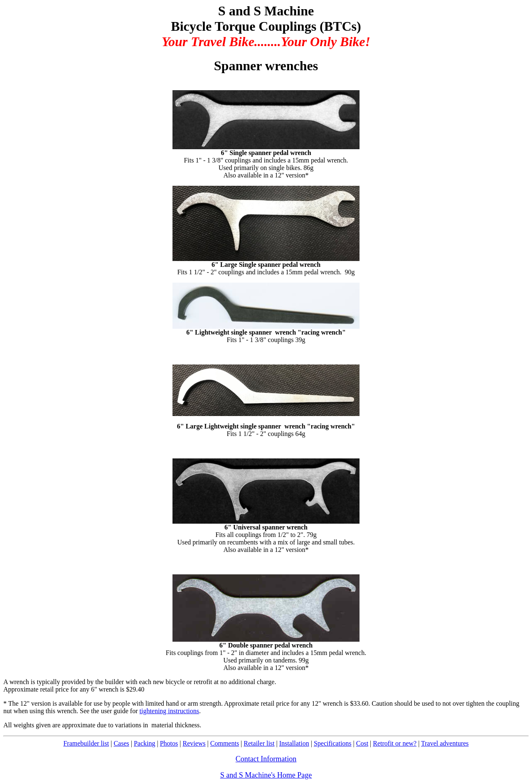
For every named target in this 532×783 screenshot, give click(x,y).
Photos (169, 743)
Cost (362, 743)
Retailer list (259, 743)
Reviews (194, 743)
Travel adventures (445, 743)
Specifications (333, 743)
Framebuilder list (86, 743)
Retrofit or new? (395, 743)
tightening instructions (169, 711)
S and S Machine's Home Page (266, 775)
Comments (225, 743)
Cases (121, 743)
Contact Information (266, 759)
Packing (145, 743)
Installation (294, 743)
